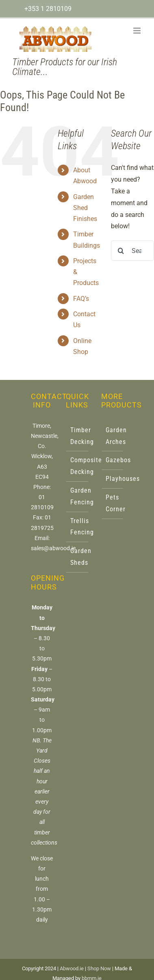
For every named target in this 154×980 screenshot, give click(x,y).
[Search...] (132, 251)
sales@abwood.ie (53, 548)
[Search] (121, 251)
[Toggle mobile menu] (138, 31)
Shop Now (99, 968)
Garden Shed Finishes (85, 208)
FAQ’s (81, 299)
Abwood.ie (72, 968)
